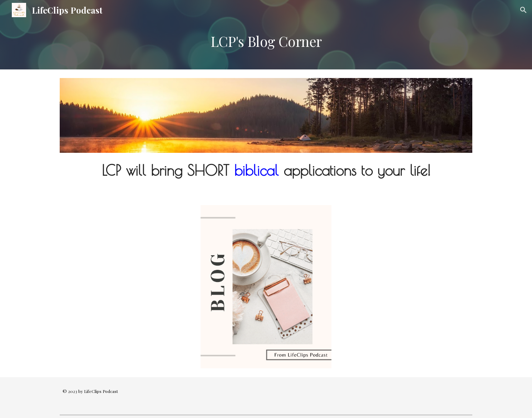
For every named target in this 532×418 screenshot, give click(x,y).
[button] (523, 10)
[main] (266, 45)
